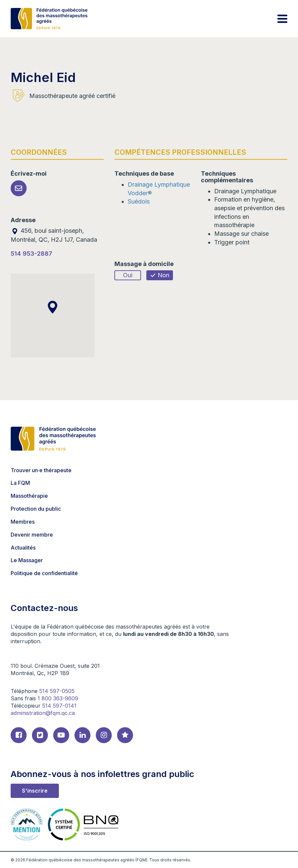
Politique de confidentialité (44, 573)
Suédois (139, 201)
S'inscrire (35, 791)
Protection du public (36, 509)
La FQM (20, 483)
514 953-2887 (31, 254)
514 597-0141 (59, 706)
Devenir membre (32, 535)
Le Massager (27, 560)
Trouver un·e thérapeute (41, 470)
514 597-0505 (57, 691)
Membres (23, 522)
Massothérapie (29, 496)
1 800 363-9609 (58, 698)
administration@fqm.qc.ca (43, 713)
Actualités (23, 548)
